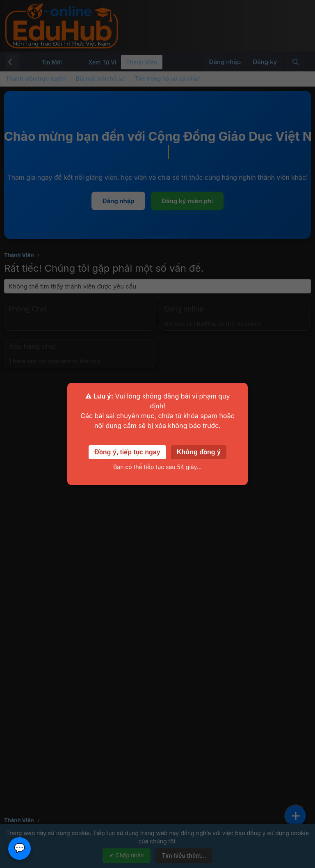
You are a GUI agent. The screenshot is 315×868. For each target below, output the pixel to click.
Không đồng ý (199, 452)
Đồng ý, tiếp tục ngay (127, 452)
